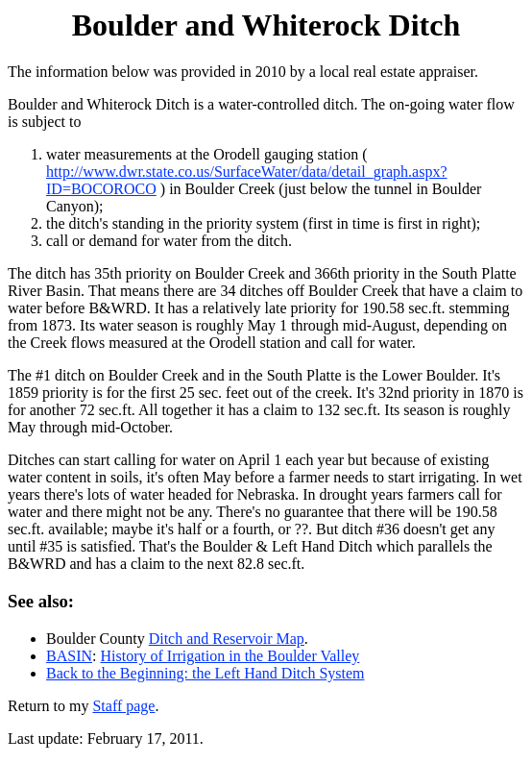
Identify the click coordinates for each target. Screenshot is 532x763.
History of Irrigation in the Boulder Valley (230, 656)
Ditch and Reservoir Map (227, 639)
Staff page (123, 706)
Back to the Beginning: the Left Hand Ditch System (206, 673)
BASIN (69, 656)
